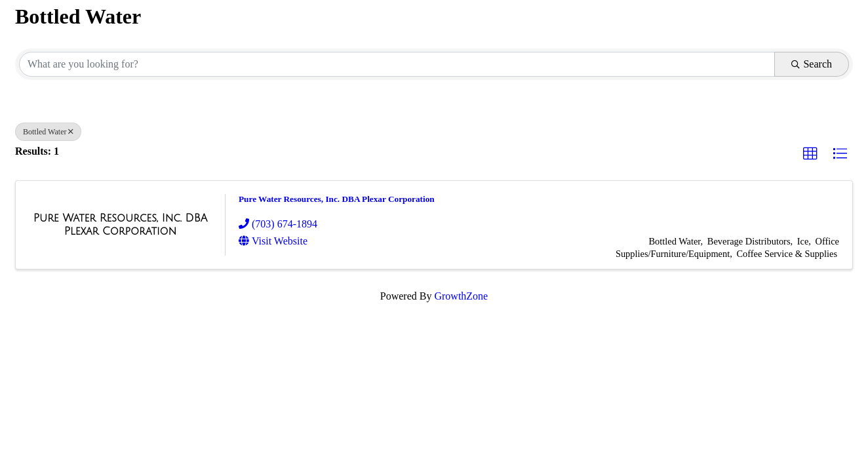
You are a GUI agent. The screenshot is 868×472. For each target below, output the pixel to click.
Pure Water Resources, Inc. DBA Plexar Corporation (337, 199)
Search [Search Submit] (812, 64)
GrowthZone (461, 296)
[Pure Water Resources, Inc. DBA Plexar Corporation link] (120, 225)
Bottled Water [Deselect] (48, 132)
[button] (810, 154)
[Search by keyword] (397, 64)
